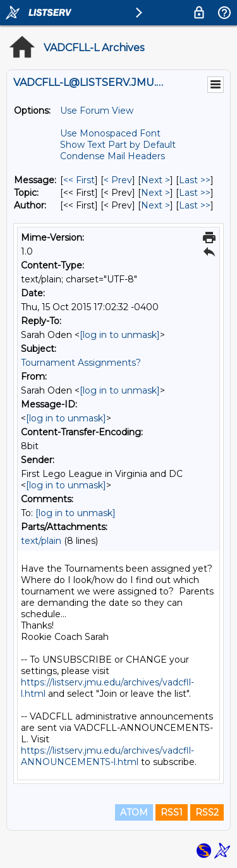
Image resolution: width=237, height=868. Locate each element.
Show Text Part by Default (118, 145)
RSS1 (172, 812)
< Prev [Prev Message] (118, 180)
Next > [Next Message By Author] (155, 205)
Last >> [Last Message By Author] (195, 205)
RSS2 (207, 812)
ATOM (134, 812)
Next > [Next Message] (155, 180)
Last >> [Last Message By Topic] (195, 193)
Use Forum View (97, 111)
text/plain (41, 541)
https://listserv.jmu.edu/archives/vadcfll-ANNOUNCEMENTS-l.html (107, 756)
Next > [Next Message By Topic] (155, 193)
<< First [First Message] (79, 180)
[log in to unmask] (120, 335)
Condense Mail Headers (112, 156)
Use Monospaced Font (110, 133)
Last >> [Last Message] (195, 180)
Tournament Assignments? (81, 363)
